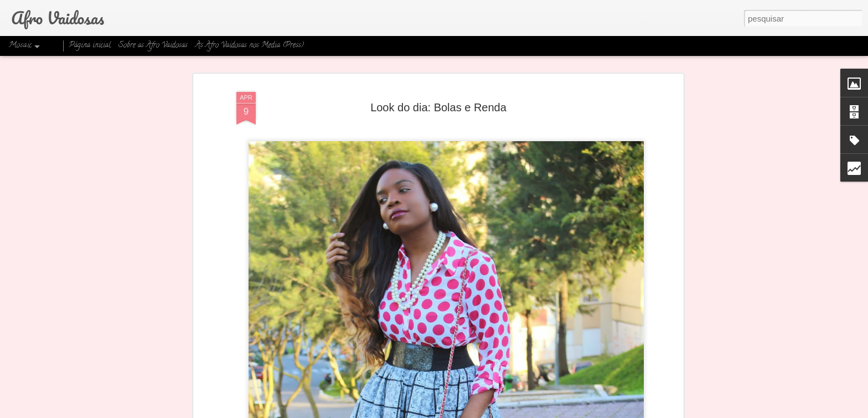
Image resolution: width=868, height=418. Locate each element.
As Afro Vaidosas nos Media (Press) (250, 46)
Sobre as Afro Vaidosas (153, 46)
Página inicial (90, 46)
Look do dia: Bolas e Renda (438, 107)
